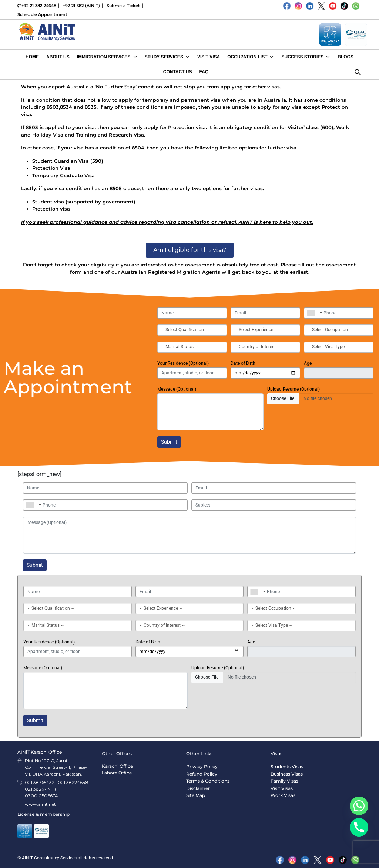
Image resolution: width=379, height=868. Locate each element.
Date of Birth (243, 363)
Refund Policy (202, 774)
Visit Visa (209, 57)
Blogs (346, 57)
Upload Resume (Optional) (294, 389)
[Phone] (359, 827)
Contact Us (178, 72)
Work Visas (283, 795)
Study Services (167, 57)
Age (308, 363)
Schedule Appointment (42, 14)
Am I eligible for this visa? (190, 250)
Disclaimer (198, 788)
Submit (169, 442)
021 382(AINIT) (40, 789)
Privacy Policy (202, 766)
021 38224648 (73, 782)
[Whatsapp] (359, 806)
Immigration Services (107, 57)
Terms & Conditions (208, 781)
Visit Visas (282, 788)
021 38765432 (40, 782)
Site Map (196, 795)
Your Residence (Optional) (183, 363)
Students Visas (287, 766)
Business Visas (287, 774)
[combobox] (313, 313)
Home (32, 57)
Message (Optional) (177, 389)
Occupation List (251, 57)
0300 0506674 (41, 796)
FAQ (204, 72)
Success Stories (306, 57)
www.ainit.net (40, 804)
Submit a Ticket (123, 6)
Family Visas (284, 781)
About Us (58, 57)
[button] (358, 71)
